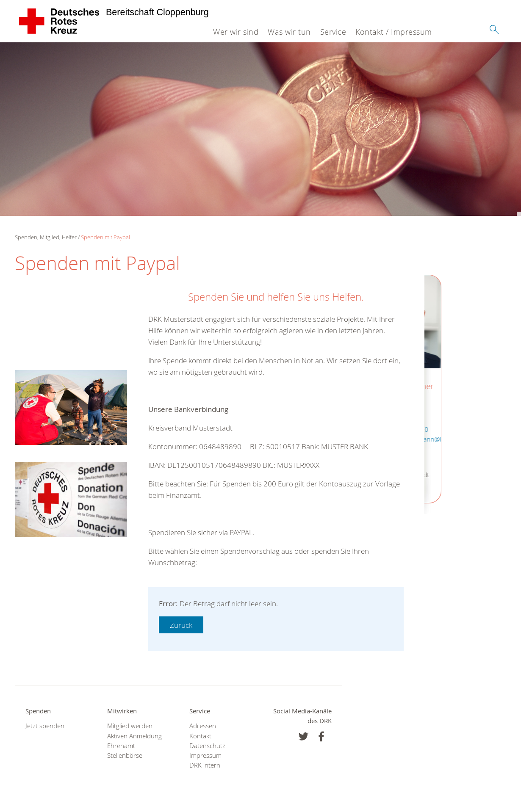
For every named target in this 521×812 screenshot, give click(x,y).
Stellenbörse (125, 755)
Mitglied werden (130, 726)
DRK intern (205, 765)
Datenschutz (207, 746)
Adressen (203, 726)
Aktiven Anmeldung (134, 736)
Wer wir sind (236, 32)
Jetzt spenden (45, 726)
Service (333, 32)
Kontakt (200, 736)
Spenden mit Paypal (105, 237)
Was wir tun (289, 32)
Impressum (205, 755)
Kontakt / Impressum (394, 32)
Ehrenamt (121, 746)
